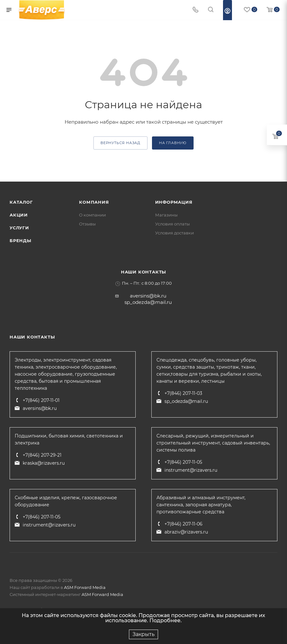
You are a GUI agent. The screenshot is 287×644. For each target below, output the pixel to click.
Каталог (21, 202)
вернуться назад (120, 143)
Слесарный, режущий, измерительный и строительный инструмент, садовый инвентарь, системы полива (213, 443)
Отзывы (87, 224)
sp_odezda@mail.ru (148, 302)
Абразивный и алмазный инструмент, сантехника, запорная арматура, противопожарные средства (201, 505)
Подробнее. (166, 620)
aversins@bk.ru (148, 296)
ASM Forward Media (85, 587)
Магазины (166, 215)
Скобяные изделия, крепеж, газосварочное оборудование (66, 501)
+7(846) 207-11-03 (183, 393)
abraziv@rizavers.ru (186, 532)
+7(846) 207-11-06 (183, 524)
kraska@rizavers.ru (44, 463)
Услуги (19, 228)
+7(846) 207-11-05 (183, 462)
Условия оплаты (172, 224)
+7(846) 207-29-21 (42, 455)
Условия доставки (175, 233)
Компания (94, 202)
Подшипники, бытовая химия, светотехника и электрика (69, 439)
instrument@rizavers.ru (191, 470)
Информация (174, 202)
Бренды (20, 240)
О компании (92, 215)
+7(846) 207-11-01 (41, 400)
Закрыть (143, 634)
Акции (19, 215)
